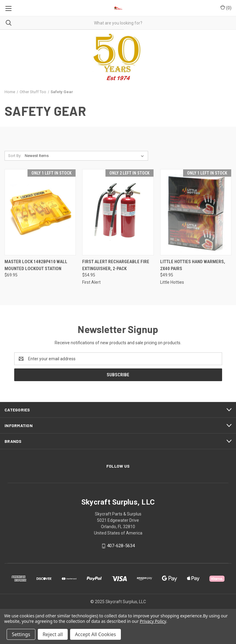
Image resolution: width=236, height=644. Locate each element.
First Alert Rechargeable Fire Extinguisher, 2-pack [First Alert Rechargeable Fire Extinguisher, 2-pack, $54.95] (116, 265)
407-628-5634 (121, 546)
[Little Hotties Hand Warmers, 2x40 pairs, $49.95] (196, 212)
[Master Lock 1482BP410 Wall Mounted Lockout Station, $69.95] (40, 212)
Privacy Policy (153, 621)
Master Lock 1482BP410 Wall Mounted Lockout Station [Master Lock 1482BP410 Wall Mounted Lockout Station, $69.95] (36, 265)
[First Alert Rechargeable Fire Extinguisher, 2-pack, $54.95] (118, 212)
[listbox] (86, 156)
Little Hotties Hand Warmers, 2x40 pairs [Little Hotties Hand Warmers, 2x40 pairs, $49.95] (193, 265)
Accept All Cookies (95, 634)
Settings (21, 634)
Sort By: (15, 156)
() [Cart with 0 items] (226, 8)
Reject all (53, 634)
